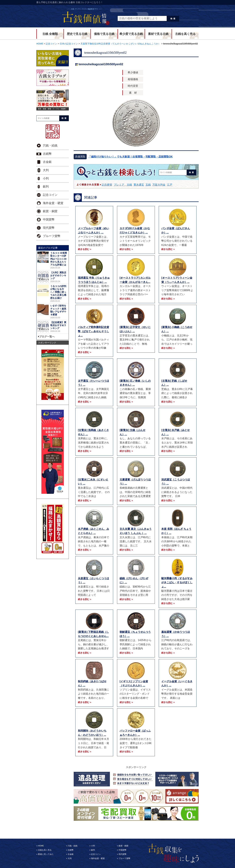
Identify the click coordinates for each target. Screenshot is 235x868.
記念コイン (50, 195)
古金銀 (47, 162)
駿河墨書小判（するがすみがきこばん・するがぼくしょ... (177, 583)
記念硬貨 (107, 185)
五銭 (148, 185)
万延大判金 (159, 185)
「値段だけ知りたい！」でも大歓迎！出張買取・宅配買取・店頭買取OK (130, 157)
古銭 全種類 (50, 34)
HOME (41, 846)
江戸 (170, 185)
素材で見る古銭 (158, 34)
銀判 (46, 187)
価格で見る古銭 (104, 34)
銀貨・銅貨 (50, 211)
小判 (46, 178)
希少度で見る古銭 (131, 34)
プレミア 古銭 (123, 185)
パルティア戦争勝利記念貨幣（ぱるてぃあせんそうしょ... (93, 331)
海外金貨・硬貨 (53, 203)
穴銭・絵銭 (50, 146)
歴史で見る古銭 (77, 34)
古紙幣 (47, 154)
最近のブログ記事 (48, 248)
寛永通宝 (139, 185)
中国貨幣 (49, 219)
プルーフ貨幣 (52, 236)
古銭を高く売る (185, 34)
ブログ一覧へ (47, 337)
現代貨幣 (49, 228)
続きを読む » (85, 249)
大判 (46, 170)
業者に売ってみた (46, 854)
